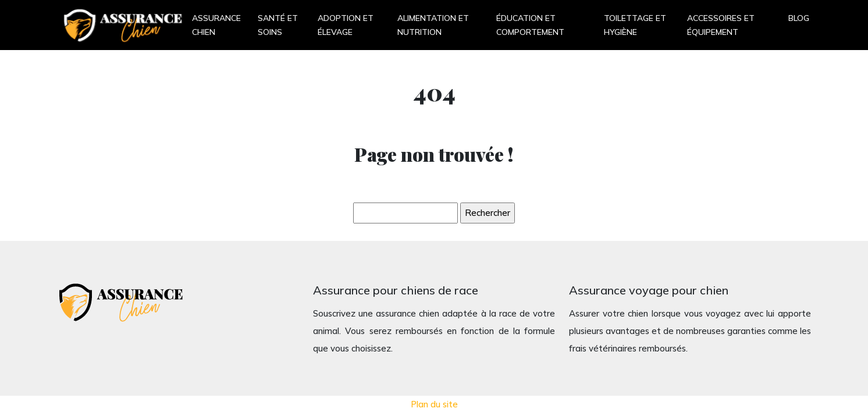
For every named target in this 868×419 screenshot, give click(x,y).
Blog (799, 18)
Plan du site (434, 404)
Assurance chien (216, 25)
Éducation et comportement (530, 25)
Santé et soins (278, 25)
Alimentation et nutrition (433, 25)
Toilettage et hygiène (635, 25)
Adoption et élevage (346, 25)
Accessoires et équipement (721, 25)
